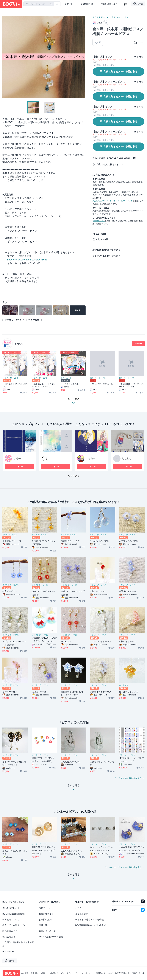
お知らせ (80, 908)
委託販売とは (9, 937)
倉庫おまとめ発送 (47, 931)
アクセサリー (99, 17)
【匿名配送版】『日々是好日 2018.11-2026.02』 (44, 385)
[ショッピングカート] (125, 4)
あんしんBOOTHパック (102, 201)
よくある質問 (82, 914)
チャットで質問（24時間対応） (90, 920)
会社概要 (25, 973)
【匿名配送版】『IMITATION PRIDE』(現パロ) (131, 385)
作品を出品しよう (109, 4)
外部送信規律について (104, 973)
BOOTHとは (87, 4)
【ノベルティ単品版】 (71, 384)
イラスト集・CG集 (11, 378)
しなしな (127, 458)
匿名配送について (11, 920)
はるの (17, 458)
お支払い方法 (102, 239)
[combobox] (39, 4)
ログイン (69, 4)
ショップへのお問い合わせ (105, 256)
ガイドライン (66, 973)
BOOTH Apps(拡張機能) (14, 914)
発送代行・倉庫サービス (14, 925)
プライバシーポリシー (83, 973)
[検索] (51, 4)
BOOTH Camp (9, 951)
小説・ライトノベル (98, 378)
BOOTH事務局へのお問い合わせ (91, 925)
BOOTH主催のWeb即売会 (51, 937)
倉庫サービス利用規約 (49, 973)
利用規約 (34, 973)
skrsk (19, 343)
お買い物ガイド (46, 914)
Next (83, 57)
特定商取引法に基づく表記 (105, 250)
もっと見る (73, 479)
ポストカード (66, 378)
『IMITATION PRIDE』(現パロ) (102, 385)
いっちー (91, 458)
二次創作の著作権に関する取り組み (18, 944)
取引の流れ (101, 234)
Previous (5, 57)
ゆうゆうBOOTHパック (123, 201)
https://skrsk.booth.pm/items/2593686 (27, 260)
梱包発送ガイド (10, 931)
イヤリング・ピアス (119, 17)
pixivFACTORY (99, 221)
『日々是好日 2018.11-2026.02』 (15, 385)
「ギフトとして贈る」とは (108, 164)
